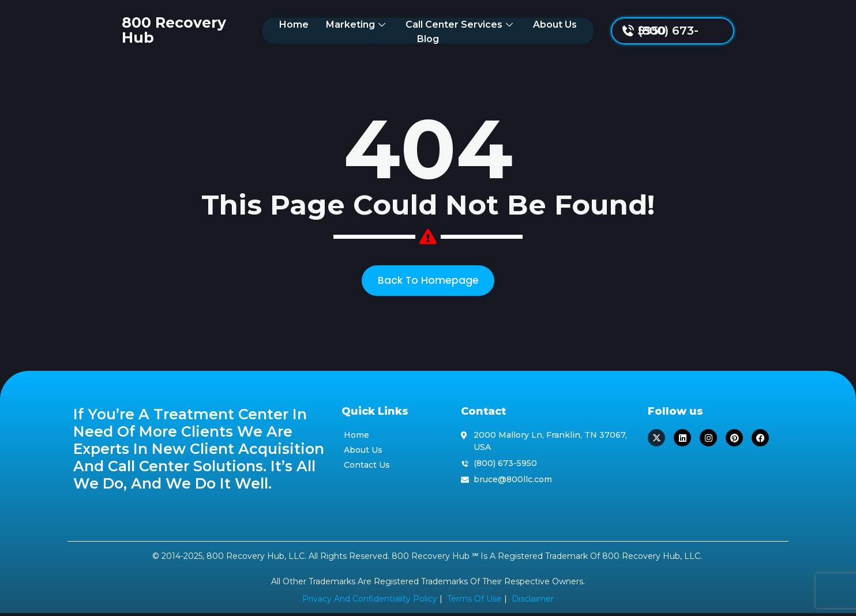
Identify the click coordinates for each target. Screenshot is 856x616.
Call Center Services (441, 30)
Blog (585, 30)
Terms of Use (474, 602)
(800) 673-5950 (729, 31)
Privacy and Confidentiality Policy (370, 602)
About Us (535, 30)
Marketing (337, 30)
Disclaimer (533, 602)
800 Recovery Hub (144, 30)
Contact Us (367, 468)
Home (274, 30)
